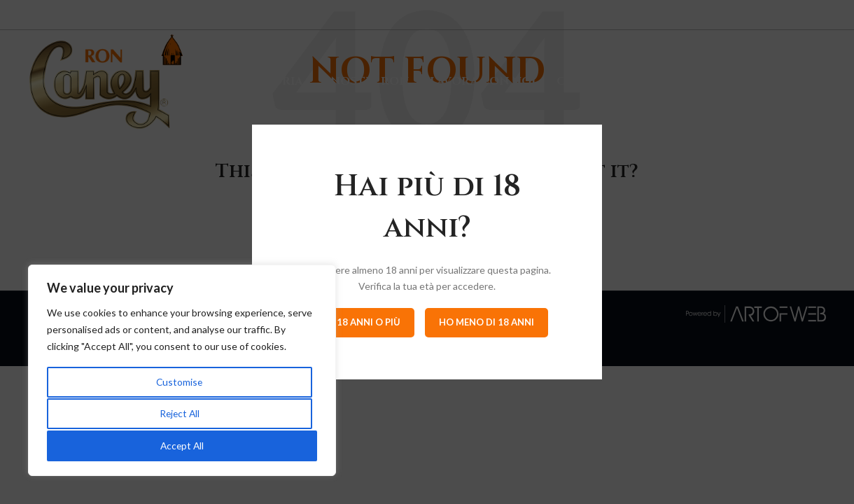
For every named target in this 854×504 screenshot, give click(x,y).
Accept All (182, 446)
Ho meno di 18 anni (486, 322)
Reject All (179, 415)
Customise (179, 384)
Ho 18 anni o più (360, 322)
